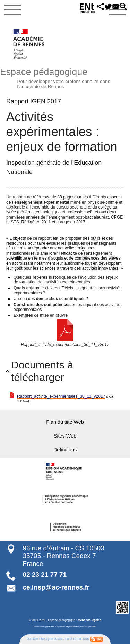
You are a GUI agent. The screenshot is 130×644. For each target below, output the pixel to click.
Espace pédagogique (65, 77)
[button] (97, 7)
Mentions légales (90, 620)
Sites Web (65, 436)
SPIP (94, 627)
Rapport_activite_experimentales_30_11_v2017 (61, 396)
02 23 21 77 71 (45, 574)
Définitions (65, 450)
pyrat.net (50, 627)
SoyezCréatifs (73, 627)
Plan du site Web (65, 422)
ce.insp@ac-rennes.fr (56, 587)
